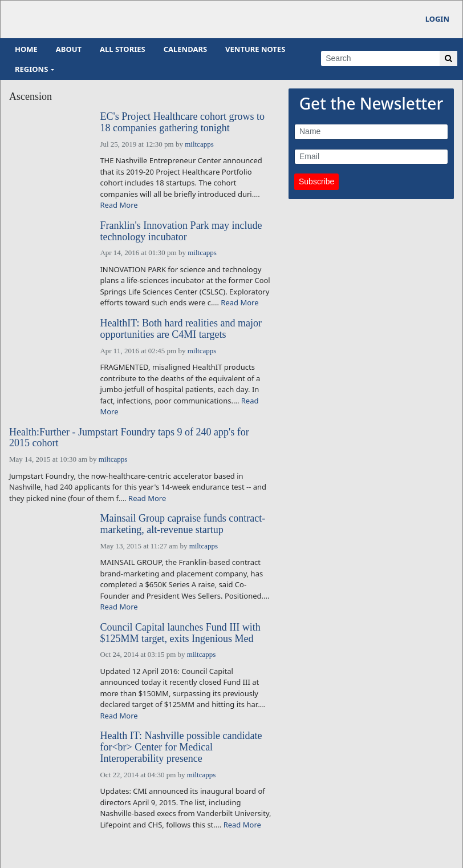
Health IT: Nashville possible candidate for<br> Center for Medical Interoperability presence (181, 747)
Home (26, 49)
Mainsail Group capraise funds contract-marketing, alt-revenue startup (182, 524)
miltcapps (199, 144)
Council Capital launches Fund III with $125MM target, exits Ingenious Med (180, 633)
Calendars (185, 49)
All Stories (123, 49)
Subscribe (316, 181)
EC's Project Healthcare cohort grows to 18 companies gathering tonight (182, 122)
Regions (31, 69)
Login (437, 19)
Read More (119, 205)
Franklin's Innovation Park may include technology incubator (181, 231)
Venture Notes (255, 49)
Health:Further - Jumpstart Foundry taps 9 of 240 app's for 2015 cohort (129, 438)
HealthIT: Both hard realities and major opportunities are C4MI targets (181, 329)
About (69, 49)
